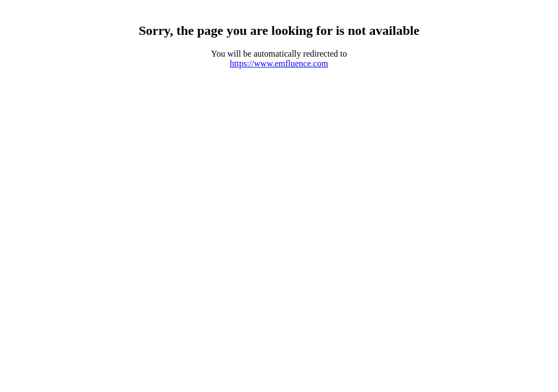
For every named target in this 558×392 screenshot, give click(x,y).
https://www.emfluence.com (279, 63)
